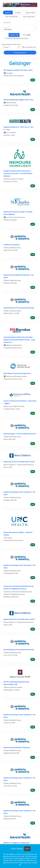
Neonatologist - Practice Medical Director (20, 434)
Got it (27, 849)
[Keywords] (20, 23)
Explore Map (30, 13)
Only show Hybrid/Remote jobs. (17, 38)
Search (8, 13)
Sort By (6, 47)
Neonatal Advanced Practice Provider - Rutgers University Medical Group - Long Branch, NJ (19, 340)
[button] (26, 35)
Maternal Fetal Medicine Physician (17, 747)
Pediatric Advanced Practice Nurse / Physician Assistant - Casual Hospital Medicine (18, 173)
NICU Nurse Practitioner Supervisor (17, 373)
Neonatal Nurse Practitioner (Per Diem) (19, 308)
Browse (18, 13)
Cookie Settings (17, 849)
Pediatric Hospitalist (12, 245)
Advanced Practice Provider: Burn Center (19, 462)
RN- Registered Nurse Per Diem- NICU (18, 70)
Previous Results (20, 53)
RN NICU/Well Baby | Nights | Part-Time (18, 100)
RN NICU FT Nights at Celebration (17, 843)
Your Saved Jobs (29, 17)
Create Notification (29, 47)
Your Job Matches (12, 17)
